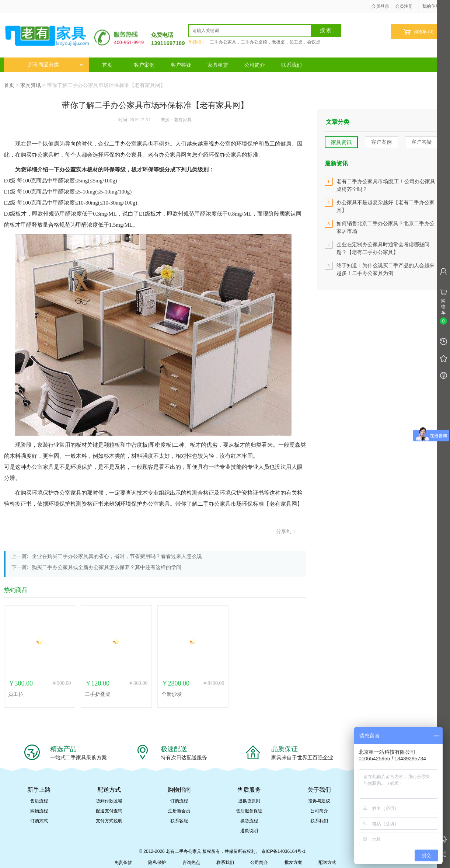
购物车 (418, 32)
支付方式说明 (109, 821)
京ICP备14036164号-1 (283, 851)
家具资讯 (31, 85)
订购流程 (179, 801)
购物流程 (39, 811)
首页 (107, 65)
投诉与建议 (319, 801)
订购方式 (39, 821)
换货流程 (249, 821)
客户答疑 (181, 65)
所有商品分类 (56, 65)
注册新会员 (179, 811)
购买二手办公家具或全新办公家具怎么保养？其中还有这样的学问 (107, 567)
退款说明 (249, 831)
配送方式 (327, 862)
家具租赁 (218, 65)
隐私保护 (157, 862)
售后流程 (39, 801)
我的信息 (434, 6)
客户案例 (144, 65)
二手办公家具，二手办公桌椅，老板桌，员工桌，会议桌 (265, 42)
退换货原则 (249, 801)
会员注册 (404, 6)
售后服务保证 (249, 811)
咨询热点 (191, 862)
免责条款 (123, 862)
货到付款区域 (109, 801)
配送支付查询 (109, 811)
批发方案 (293, 862)
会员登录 (380, 6)
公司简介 (255, 65)
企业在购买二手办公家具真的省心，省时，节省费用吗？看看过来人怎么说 (117, 556)
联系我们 (292, 65)
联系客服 (179, 821)
